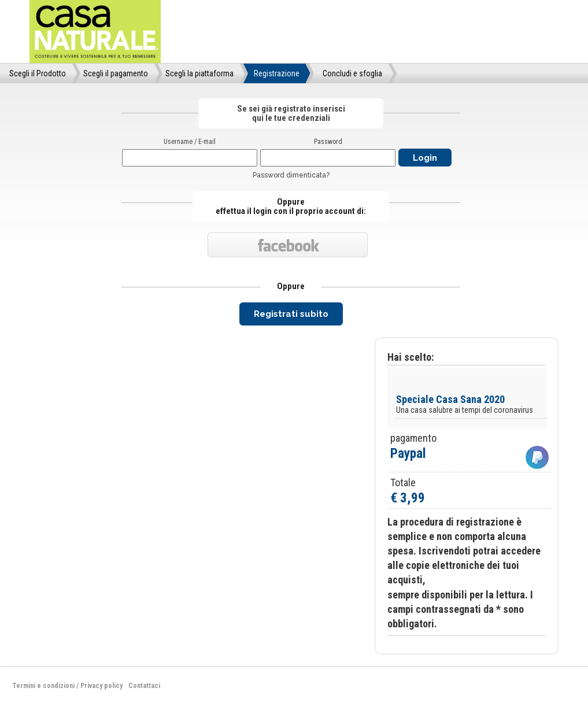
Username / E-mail (190, 142)
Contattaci (144, 686)
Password (328, 142)
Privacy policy (101, 686)
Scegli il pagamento (116, 73)
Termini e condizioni (43, 686)
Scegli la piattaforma (199, 73)
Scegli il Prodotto (38, 73)
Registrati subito (291, 314)
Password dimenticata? (291, 175)
